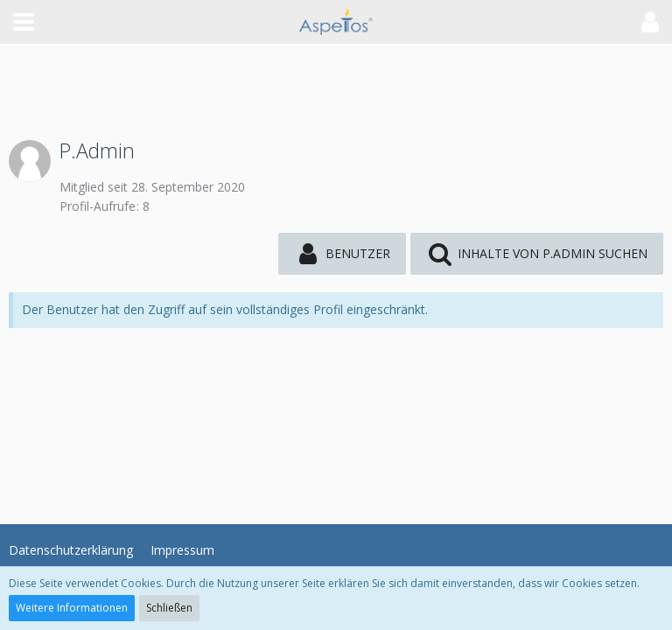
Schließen (169, 608)
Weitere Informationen (72, 608)
